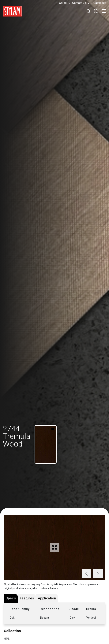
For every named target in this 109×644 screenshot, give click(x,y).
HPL (7, 639)
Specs (11, 598)
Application (47, 598)
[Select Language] (96, 11)
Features (27, 598)
